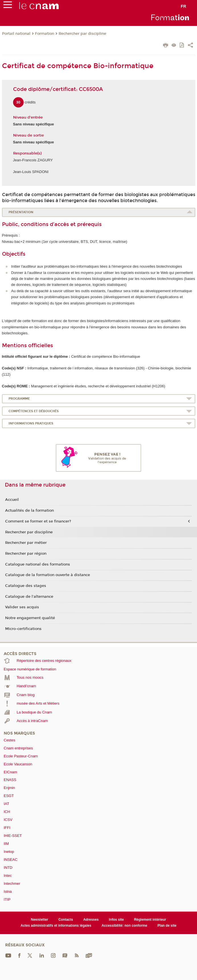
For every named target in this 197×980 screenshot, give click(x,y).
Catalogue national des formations (38, 564)
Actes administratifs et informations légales (56, 926)
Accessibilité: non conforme (125, 926)
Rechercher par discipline (82, 34)
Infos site (116, 920)
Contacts (66, 920)
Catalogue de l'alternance (29, 597)
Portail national (16, 34)
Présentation (21, 212)
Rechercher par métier (26, 543)
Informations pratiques (31, 423)
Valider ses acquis (22, 607)
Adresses (91, 920)
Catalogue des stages (26, 586)
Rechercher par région (26, 554)
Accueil (12, 500)
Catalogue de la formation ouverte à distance (48, 575)
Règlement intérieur (150, 920)
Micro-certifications (23, 629)
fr (183, 6)
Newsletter (40, 920)
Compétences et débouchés (34, 411)
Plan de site (167, 926)
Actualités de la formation (29, 511)
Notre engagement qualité (30, 618)
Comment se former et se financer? (38, 521)
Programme (19, 399)
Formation (45, 34)
